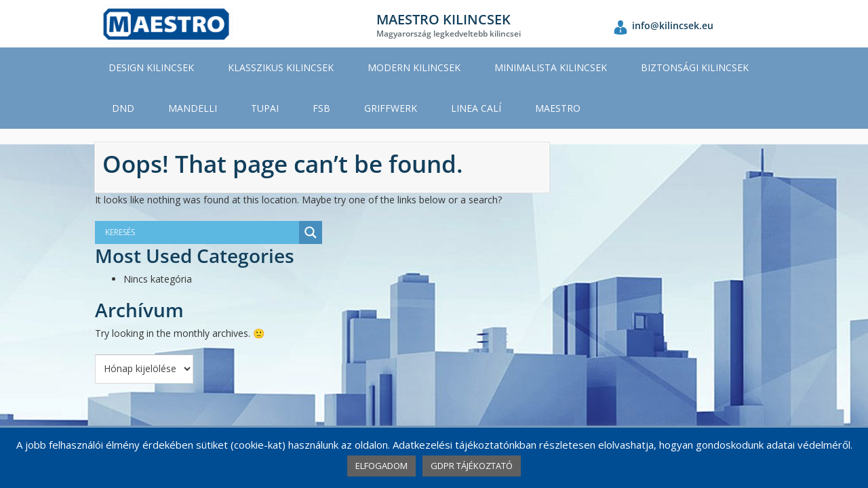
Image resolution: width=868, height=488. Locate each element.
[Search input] (190, 232)
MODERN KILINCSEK (414, 67)
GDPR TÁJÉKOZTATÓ (472, 466)
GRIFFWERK (391, 108)
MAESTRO (558, 108)
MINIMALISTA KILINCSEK (551, 67)
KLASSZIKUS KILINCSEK (281, 67)
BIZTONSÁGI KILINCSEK (695, 67)
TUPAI (265, 108)
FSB (321, 108)
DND (123, 108)
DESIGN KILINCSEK (151, 67)
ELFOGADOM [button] (381, 466)
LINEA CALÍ (476, 108)
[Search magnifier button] (311, 232)
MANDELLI (193, 108)
